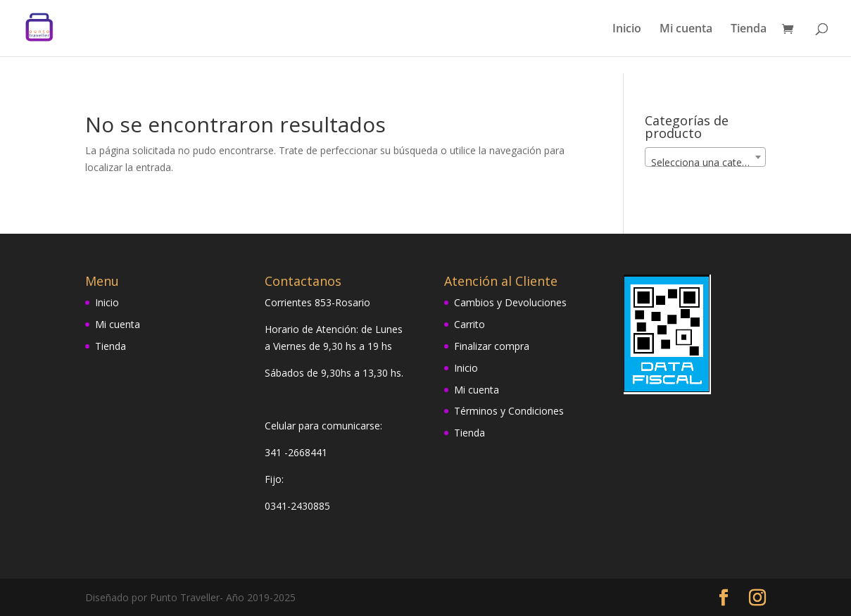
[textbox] (705, 163)
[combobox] (705, 157)
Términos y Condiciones (509, 411)
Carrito (469, 324)
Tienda (749, 30)
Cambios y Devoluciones (510, 302)
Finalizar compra (492, 346)
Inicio (627, 30)
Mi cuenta (686, 30)
